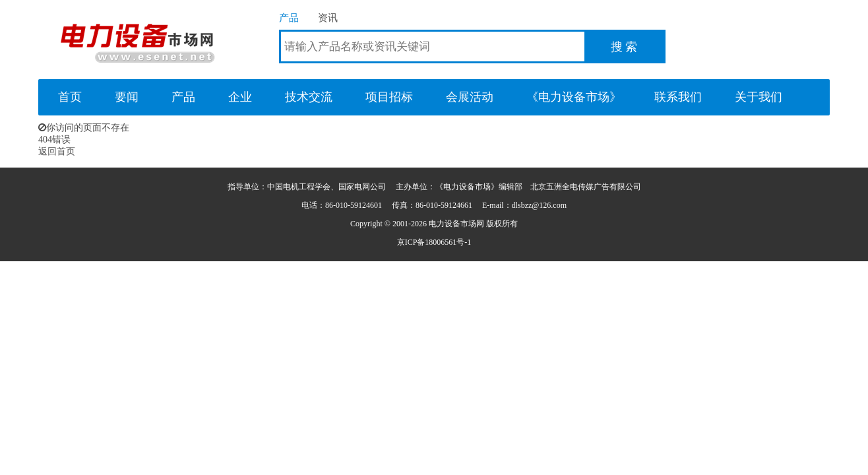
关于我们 (759, 97)
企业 (240, 97)
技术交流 (309, 97)
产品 (289, 17)
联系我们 (678, 97)
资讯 (328, 17)
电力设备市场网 (137, 40)
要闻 (127, 97)
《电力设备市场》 (574, 97)
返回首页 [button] (57, 151)
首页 (70, 97)
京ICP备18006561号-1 (434, 242)
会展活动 (470, 97)
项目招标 (389, 97)
